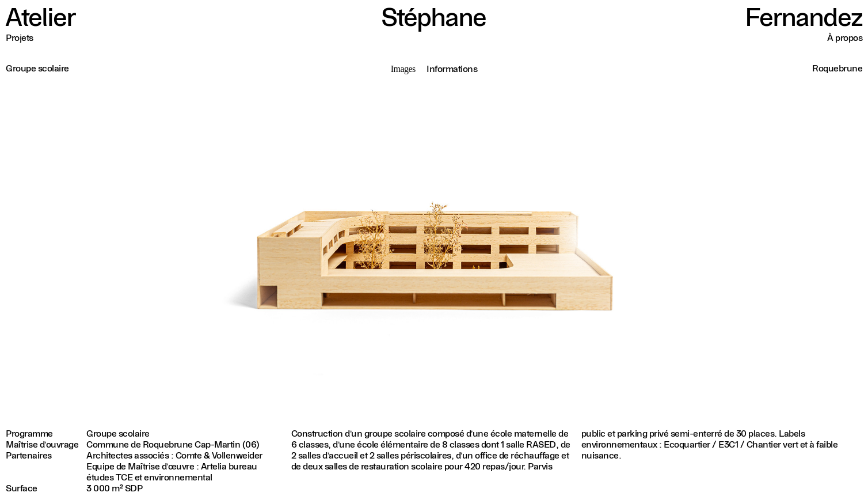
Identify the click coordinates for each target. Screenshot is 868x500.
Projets (20, 38)
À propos (845, 38)
